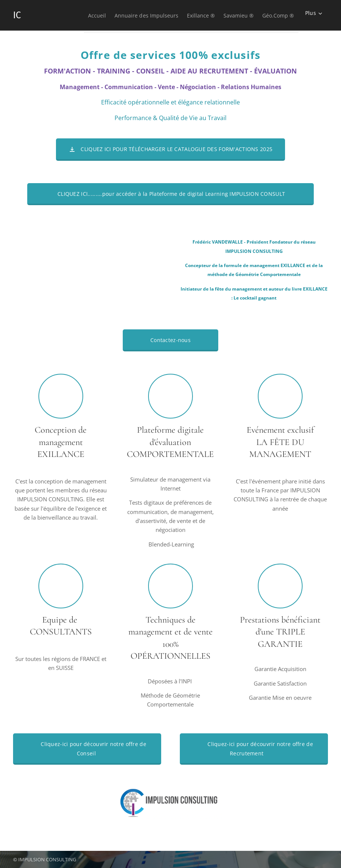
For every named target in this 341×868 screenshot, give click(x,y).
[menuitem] (70, 15)
